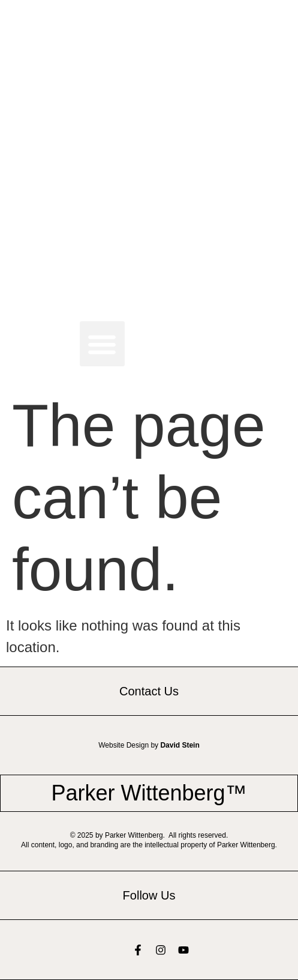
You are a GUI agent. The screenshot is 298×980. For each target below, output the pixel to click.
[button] (102, 344)
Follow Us (149, 895)
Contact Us (149, 691)
